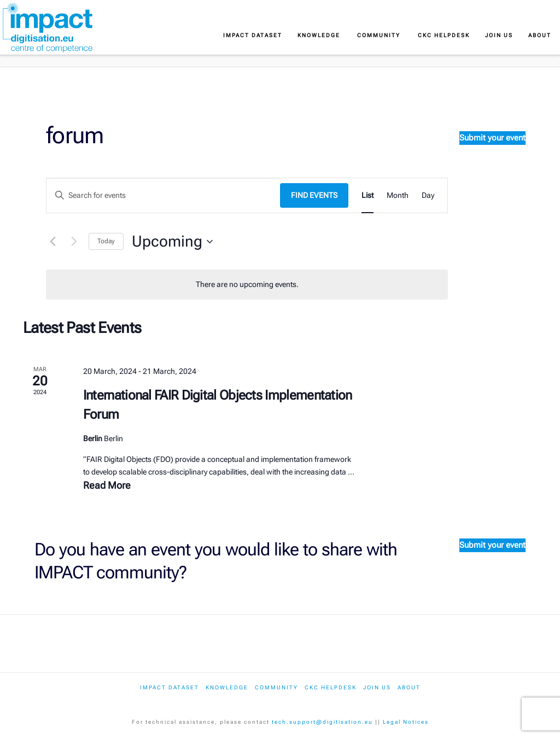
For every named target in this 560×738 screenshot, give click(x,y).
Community (276, 687)
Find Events (314, 195)
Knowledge (227, 687)
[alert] (247, 285)
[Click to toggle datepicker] (172, 242)
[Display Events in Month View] (398, 195)
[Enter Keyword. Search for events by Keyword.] (163, 195)
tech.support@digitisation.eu (322, 722)
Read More (107, 485)
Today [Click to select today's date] (106, 241)
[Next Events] (74, 242)
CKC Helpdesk (331, 687)
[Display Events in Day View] (428, 195)
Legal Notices (406, 722)
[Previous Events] (52, 242)
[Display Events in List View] (367, 195)
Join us (377, 687)
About (409, 687)
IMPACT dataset (170, 687)
